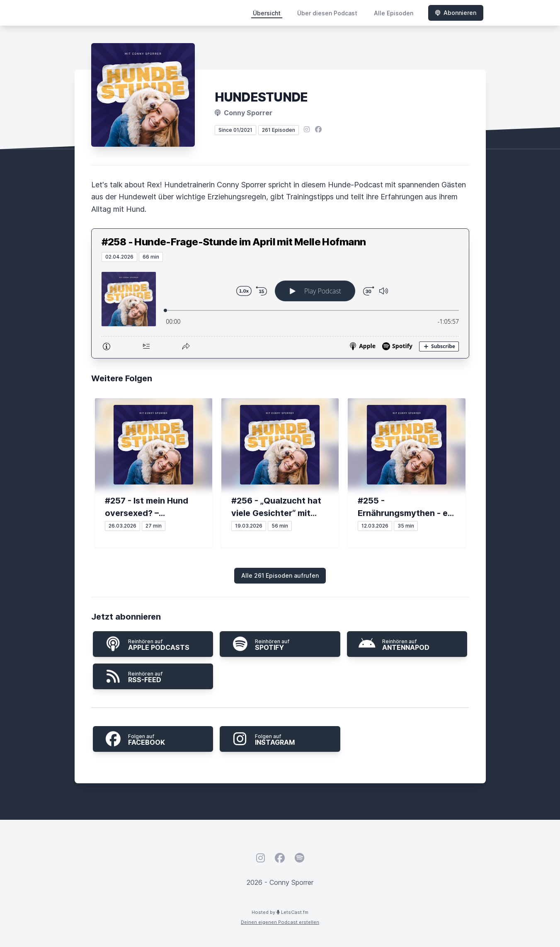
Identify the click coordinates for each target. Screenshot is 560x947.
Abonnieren (456, 13)
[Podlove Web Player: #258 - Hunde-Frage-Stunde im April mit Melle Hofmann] (280, 310)
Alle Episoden (394, 13)
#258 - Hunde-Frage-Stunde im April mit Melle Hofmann (234, 242)
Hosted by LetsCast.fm (280, 912)
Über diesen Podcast (327, 13)
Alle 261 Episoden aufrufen (280, 575)
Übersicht (267, 13)
